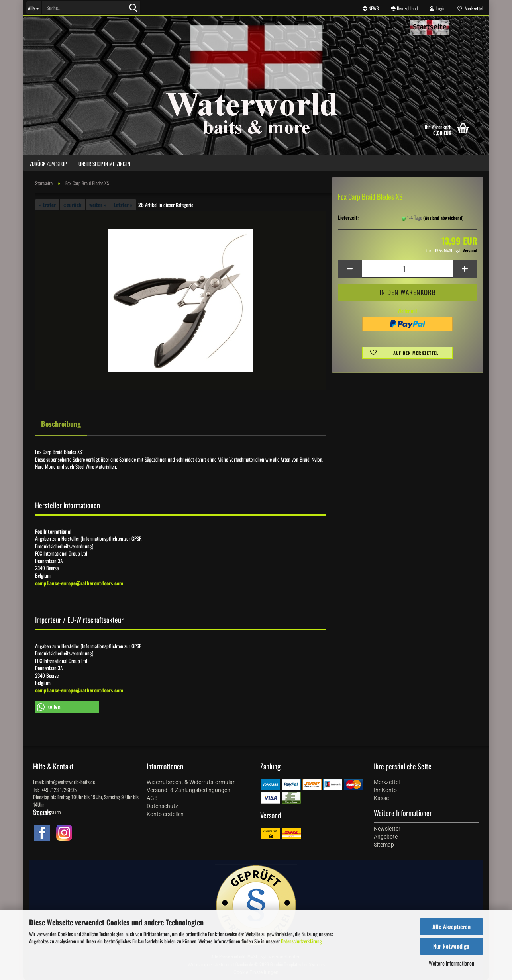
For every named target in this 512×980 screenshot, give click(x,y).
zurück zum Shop (48, 164)
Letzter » (123, 205)
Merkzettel (470, 8)
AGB (152, 798)
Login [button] (437, 8)
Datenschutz (162, 806)
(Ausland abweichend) (443, 218)
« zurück (73, 205)
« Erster (47, 205)
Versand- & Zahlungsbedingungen (188, 790)
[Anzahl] (408, 269)
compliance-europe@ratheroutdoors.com (79, 583)
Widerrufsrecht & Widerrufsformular (191, 782)
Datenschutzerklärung (301, 941)
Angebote (386, 837)
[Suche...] (34, 8)
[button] (404, 8)
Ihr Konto (385, 790)
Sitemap (384, 845)
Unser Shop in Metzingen (104, 164)
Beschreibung (61, 424)
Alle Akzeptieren (451, 926)
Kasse (381, 798)
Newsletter (387, 829)
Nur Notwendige (451, 946)
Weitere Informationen (451, 963)
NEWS (371, 8)
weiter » (98, 205)
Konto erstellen (165, 814)
